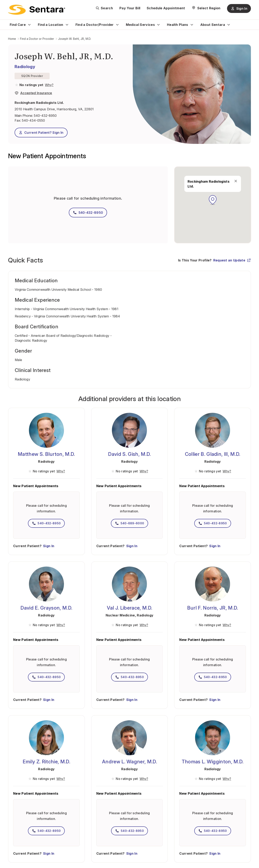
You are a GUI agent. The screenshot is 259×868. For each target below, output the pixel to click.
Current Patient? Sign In (41, 133)
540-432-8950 (45, 116)
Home (12, 39)
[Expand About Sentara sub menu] (229, 25)
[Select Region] (206, 8)
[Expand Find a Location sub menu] (67, 25)
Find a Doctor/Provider (95, 25)
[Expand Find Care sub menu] (29, 25)
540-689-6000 (130, 523)
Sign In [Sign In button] (239, 8)
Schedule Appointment (166, 8)
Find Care (18, 25)
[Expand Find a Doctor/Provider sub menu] (117, 25)
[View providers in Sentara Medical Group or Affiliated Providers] (49, 85)
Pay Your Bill (130, 8)
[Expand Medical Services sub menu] (158, 25)
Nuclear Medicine (120, 615)
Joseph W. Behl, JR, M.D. (75, 39)
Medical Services (140, 25)
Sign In (49, 546)
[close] (236, 181)
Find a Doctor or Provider (37, 39)
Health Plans (178, 25)
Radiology (25, 67)
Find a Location (51, 25)
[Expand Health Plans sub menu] (192, 25)
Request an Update (232, 260)
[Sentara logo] (37, 10)
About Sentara (213, 25)
